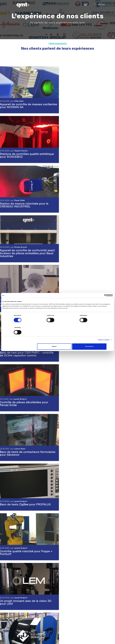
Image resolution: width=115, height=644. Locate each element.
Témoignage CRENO (69, 593)
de (99, 5)
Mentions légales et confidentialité (38, 639)
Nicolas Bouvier (82, 149)
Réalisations (65, 586)
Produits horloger (17, 623)
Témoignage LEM (67, 599)
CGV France (101, 639)
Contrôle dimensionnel (19, 617)
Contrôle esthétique (18, 614)
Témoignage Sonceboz (70, 590)
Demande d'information (71, 632)
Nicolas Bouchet (81, 350)
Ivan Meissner (19, 201)
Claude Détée (19, 152)
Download (77, 639)
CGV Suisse (89, 639)
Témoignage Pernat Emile (71, 596)
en (103, 5)
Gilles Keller (19, 102)
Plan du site (66, 639)
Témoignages (65, 583)
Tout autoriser (94, 341)
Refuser (57, 341)
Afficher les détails (104, 334)
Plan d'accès (67, 629)
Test (11, 620)
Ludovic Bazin (81, 251)
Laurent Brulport (82, 201)
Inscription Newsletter (71, 635)
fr (96, 5)
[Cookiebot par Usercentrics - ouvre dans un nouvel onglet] (101, 302)
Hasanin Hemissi (82, 102)
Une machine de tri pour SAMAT (82, 406)
